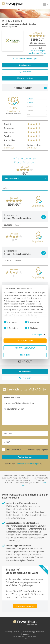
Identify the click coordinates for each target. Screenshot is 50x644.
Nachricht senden (25, 457)
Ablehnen (25, 355)
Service (7, 136)
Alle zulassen (25, 341)
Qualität (8, 124)
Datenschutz (40, 632)
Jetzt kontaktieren (25, 78)
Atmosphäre (10, 140)
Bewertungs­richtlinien (12, 632)
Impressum (25, 634)
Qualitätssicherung (27, 632)
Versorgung (9, 132)
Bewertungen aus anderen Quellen (38, 52)
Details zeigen (36, 334)
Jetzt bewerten (25, 65)
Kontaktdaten (30, 88)
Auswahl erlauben (25, 348)
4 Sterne (30, 102)
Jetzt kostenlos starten (25, 606)
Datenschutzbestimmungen (28, 464)
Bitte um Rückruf (14, 450)
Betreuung (9, 128)
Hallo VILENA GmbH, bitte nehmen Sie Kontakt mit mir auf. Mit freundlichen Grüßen (25, 410)
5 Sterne (30, 98)
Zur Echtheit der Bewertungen (25, 58)
